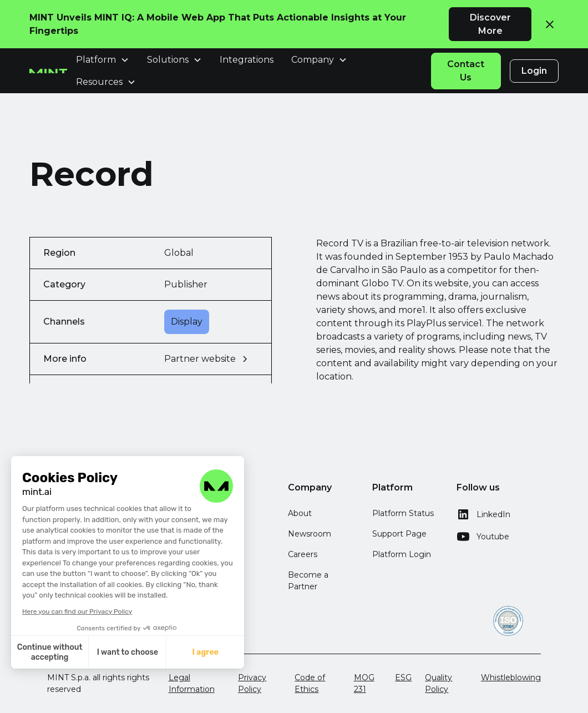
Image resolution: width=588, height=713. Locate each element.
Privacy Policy (252, 683)
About (300, 513)
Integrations (247, 60)
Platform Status (403, 513)
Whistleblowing (511, 677)
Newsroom (310, 534)
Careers (303, 554)
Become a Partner (308, 581)
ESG (403, 677)
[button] (54, 701)
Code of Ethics (310, 683)
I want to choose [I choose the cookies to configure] (97, 652)
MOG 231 (364, 683)
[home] (48, 71)
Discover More (490, 24)
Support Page (399, 534)
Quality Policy (439, 683)
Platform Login (402, 554)
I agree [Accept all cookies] (175, 652)
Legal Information (192, 683)
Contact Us (466, 71)
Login (534, 71)
